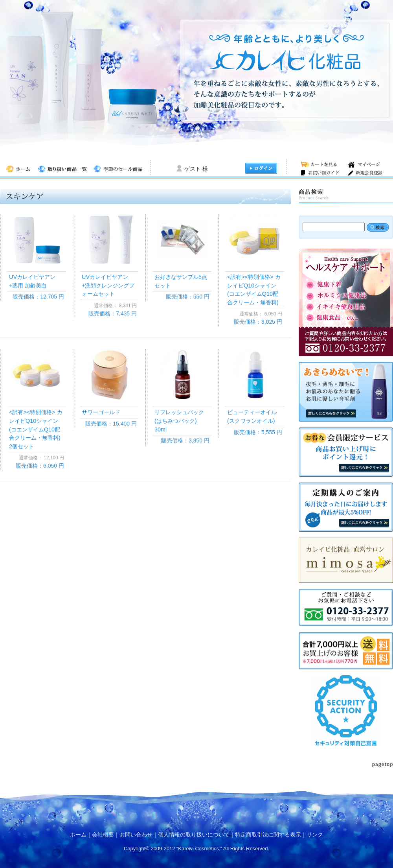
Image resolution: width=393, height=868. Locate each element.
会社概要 (103, 835)
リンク (315, 835)
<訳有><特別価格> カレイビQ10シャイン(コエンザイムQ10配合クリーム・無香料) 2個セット (38, 429)
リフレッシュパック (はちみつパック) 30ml (182, 421)
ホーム (78, 835)
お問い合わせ (136, 835)
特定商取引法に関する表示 (268, 835)
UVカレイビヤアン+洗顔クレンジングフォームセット (108, 285)
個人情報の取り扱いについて (194, 835)
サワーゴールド (101, 412)
